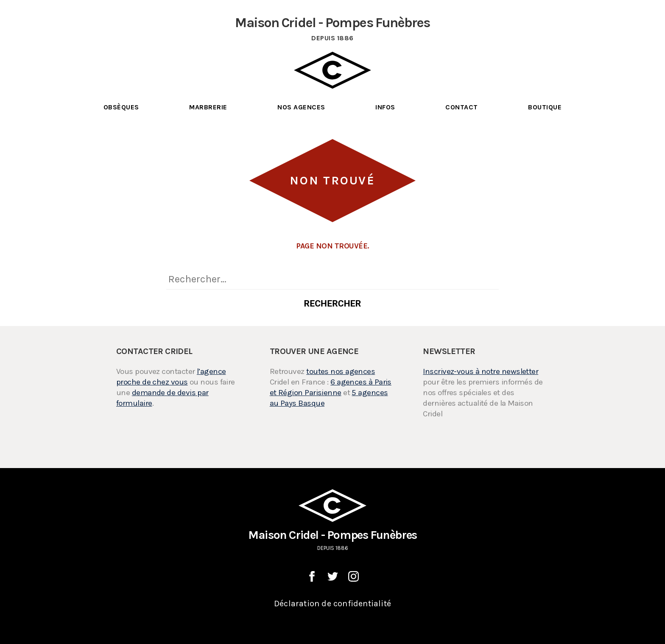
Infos (385, 107)
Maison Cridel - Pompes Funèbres (332, 521)
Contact (461, 107)
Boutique (545, 107)
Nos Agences (301, 107)
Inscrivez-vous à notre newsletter (481, 371)
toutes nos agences (341, 371)
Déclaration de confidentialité (332, 604)
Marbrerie (208, 107)
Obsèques (121, 107)
